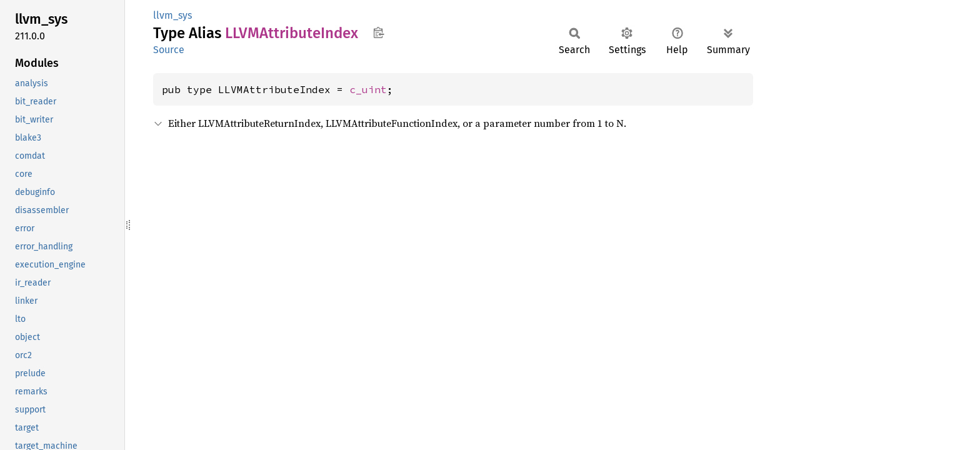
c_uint (368, 89)
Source (169, 50)
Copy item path (378, 32)
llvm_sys (172, 15)
